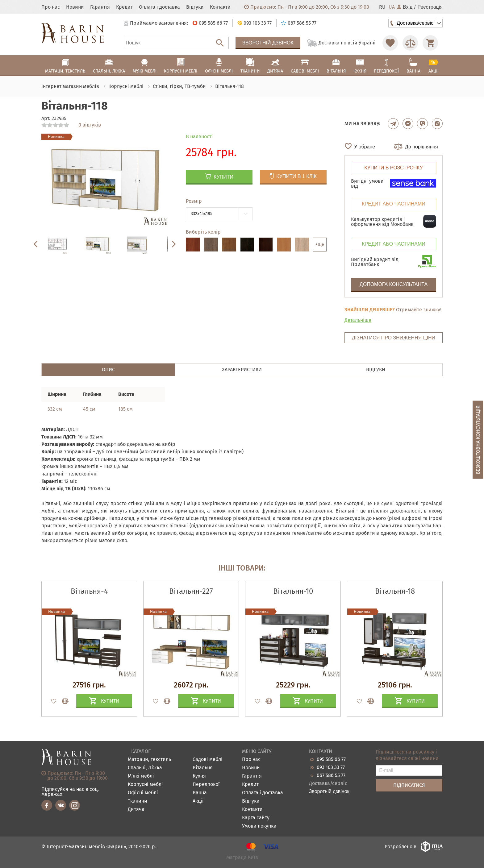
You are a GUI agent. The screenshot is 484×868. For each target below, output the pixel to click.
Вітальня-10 (293, 591)
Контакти (220, 7)
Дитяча (136, 810)
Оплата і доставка (159, 7)
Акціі (198, 801)
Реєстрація (430, 7)
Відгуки (195, 7)
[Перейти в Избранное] (390, 43)
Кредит (124, 7)
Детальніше (358, 320)
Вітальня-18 (395, 591)
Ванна (200, 793)
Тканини (138, 801)
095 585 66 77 (331, 759)
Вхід (405, 7)
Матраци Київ (242, 858)
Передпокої (206, 785)
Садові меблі (208, 760)
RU (382, 7)
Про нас (51, 7)
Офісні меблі (143, 793)
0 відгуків (90, 125)
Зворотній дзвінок (268, 43)
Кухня (199, 776)
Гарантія (100, 7)
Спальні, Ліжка (145, 768)
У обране (365, 147)
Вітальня (203, 768)
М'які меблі (141, 776)
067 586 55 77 (331, 775)
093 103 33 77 (331, 767)
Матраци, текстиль (149, 760)
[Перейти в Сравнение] (410, 43)
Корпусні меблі (145, 785)
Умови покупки (259, 826)
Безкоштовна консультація (478, 440)
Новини (75, 7)
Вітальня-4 (89, 591)
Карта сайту (256, 818)
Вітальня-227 (191, 591)
